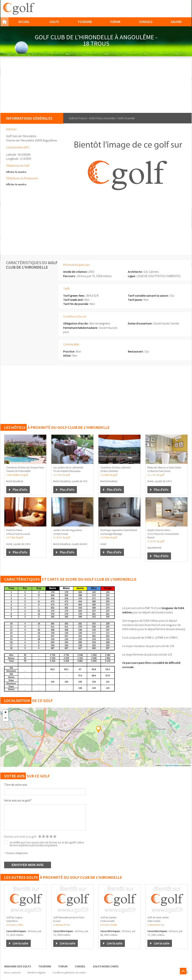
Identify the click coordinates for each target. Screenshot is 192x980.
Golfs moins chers (106, 966)
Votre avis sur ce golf (18, 800)
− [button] (6, 718)
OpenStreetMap (172, 765)
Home (4, 22)
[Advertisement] (96, 85)
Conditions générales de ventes (69, 972)
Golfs (54, 22)
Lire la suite (21, 943)
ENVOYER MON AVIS (28, 865)
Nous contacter (12, 972)
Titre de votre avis (16, 785)
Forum (115, 22)
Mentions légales (36, 972)
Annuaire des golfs (18, 966)
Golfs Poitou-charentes (102, 118)
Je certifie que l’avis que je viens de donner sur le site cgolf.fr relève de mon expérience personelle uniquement (47, 844)
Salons (176, 22)
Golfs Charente (126, 118)
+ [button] (6, 713)
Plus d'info (20, 490)
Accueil (24, 22)
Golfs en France (78, 118)
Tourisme (85, 22)
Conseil (80, 966)
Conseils (146, 22)
